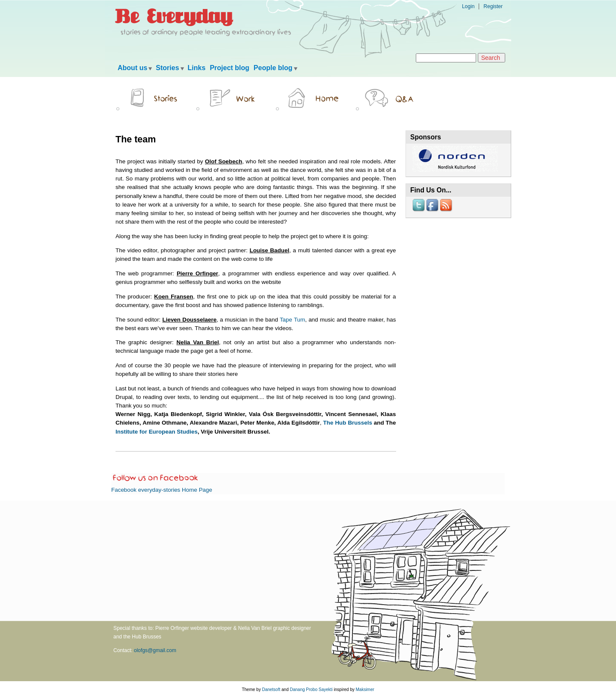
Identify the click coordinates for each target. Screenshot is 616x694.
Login (468, 6)
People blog (273, 68)
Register (493, 6)
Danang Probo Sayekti (311, 690)
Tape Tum (292, 320)
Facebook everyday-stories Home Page (162, 490)
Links (197, 68)
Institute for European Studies (157, 432)
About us (132, 68)
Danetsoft (271, 690)
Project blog (229, 68)
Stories (167, 68)
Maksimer (365, 690)
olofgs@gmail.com (155, 650)
